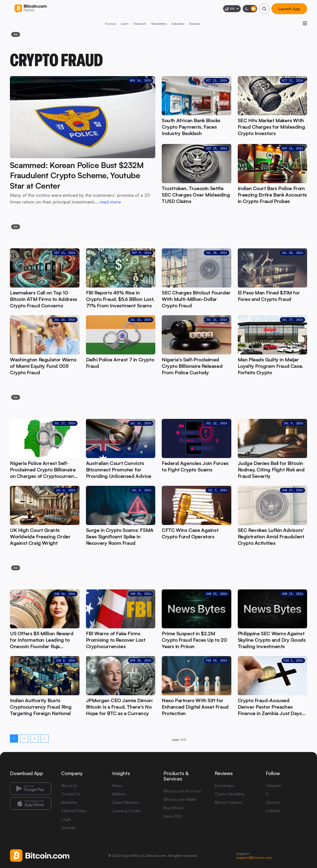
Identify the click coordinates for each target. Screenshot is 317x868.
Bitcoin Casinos (228, 802)
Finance (110, 24)
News (117, 785)
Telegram (274, 785)
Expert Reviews (125, 802)
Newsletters (159, 24)
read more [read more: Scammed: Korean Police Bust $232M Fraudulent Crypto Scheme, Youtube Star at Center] (110, 202)
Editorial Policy (74, 811)
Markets (119, 794)
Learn (125, 24)
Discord (273, 802)
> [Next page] (44, 738)
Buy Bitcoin (174, 808)
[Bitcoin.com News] (31, 9)
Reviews (195, 24)
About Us (69, 785)
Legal (66, 819)
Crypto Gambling (229, 794)
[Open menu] (305, 23)
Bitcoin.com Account (182, 791)
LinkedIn (273, 811)
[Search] (264, 9)
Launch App (289, 9)
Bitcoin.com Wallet (180, 799)
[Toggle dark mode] (250, 9)
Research (140, 24)
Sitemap (68, 828)
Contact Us (71, 794)
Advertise (178, 24)
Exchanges (224, 785)
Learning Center (126, 811)
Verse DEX (173, 816)
